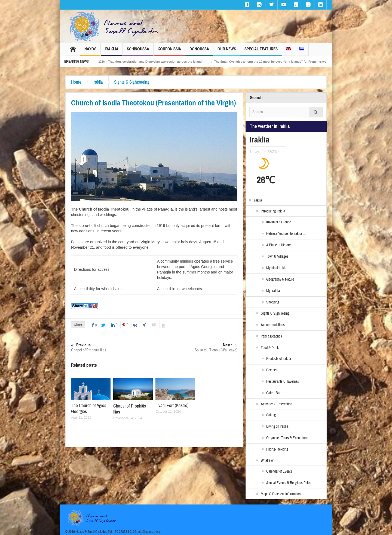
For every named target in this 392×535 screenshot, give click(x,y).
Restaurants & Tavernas (283, 382)
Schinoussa (138, 51)
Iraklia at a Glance (279, 222)
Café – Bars (274, 393)
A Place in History (278, 245)
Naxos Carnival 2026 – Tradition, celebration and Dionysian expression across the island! (151, 62)
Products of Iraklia (279, 359)
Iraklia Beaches (271, 336)
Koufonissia (169, 51)
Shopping (273, 302)
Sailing (271, 415)
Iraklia (112, 51)
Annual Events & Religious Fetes (289, 483)
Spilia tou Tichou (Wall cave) (196, 347)
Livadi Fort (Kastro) (172, 405)
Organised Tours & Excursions (287, 438)
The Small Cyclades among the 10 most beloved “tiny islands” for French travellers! (285, 62)
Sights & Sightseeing (132, 82)
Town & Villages (277, 257)
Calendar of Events (279, 472)
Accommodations (273, 325)
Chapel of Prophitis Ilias (113, 347)
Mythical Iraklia (277, 268)
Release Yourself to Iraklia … (286, 234)
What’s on (268, 461)
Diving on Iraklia (277, 427)
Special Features (261, 51)
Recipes (272, 370)
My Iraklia (273, 291)
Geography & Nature (280, 279)
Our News (227, 51)
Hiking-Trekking (277, 449)
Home (76, 82)
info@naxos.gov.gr (150, 532)
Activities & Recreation (276, 404)
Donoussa (199, 51)
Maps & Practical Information (281, 494)
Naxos (90, 51)
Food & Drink (270, 348)
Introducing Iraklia (273, 211)
